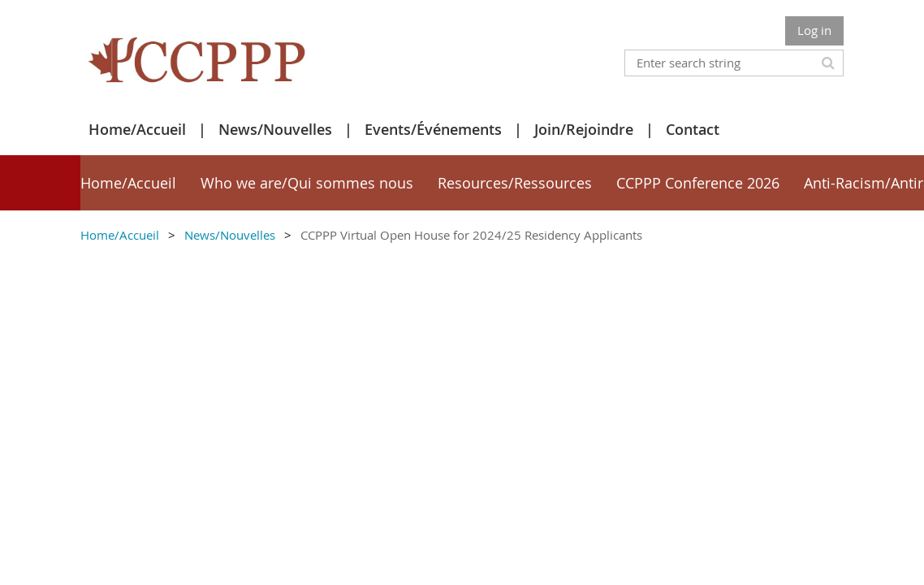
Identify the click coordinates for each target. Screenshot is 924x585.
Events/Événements (433, 129)
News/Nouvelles (275, 129)
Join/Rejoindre (584, 129)
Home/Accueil (137, 129)
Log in (814, 30)
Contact (693, 129)
